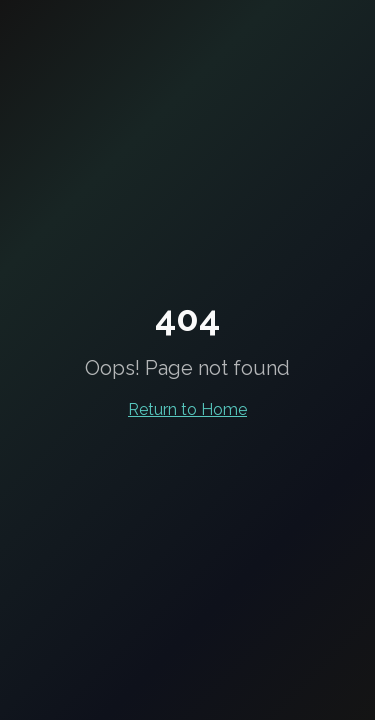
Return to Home (187, 409)
